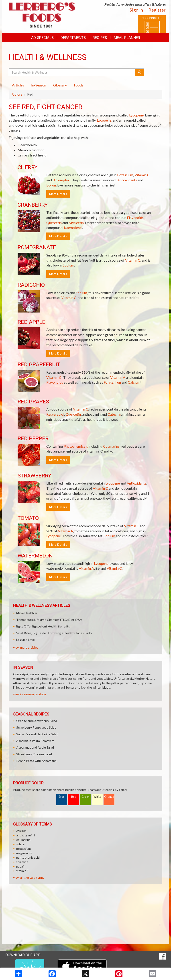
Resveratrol (55, 414)
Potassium (125, 175)
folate (20, 844)
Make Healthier (27, 613)
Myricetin (76, 223)
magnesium (24, 853)
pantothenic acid (28, 857)
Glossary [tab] (60, 85)
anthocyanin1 (26, 835)
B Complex (61, 180)
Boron (51, 185)
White (97, 797)
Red (74, 797)
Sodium (68, 265)
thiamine (22, 862)
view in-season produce (30, 694)
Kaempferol (73, 227)
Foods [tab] (79, 85)
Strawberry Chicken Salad (34, 754)
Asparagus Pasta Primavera (35, 741)
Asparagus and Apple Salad (35, 747)
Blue (62, 797)
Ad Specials (42, 38)
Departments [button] (73, 38)
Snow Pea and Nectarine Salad (37, 734)
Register (157, 10)
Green (85, 797)
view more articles (26, 647)
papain (21, 866)
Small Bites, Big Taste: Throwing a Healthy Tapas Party (54, 633)
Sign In (136, 10)
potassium (23, 849)
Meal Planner (127, 38)
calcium (21, 831)
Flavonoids (135, 217)
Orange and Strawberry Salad (37, 721)
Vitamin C (142, 175)
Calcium (134, 382)
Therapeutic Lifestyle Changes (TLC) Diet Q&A (49, 620)
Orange (109, 797)
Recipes (100, 38)
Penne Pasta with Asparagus (36, 761)
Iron (118, 382)
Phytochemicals (76, 446)
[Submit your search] (139, 72)
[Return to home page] (42, 15)
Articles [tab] (18, 85)
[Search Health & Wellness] (72, 72)
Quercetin (54, 223)
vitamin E (22, 871)
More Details (58, 194)
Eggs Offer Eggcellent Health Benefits (43, 626)
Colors (17, 94)
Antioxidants (127, 180)
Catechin (114, 414)
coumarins (23, 840)
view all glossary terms (29, 877)
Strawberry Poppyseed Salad (36, 727)
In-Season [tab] (39, 85)
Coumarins (111, 446)
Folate (109, 382)
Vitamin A (118, 377)
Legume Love (25, 640)
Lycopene (136, 115)
